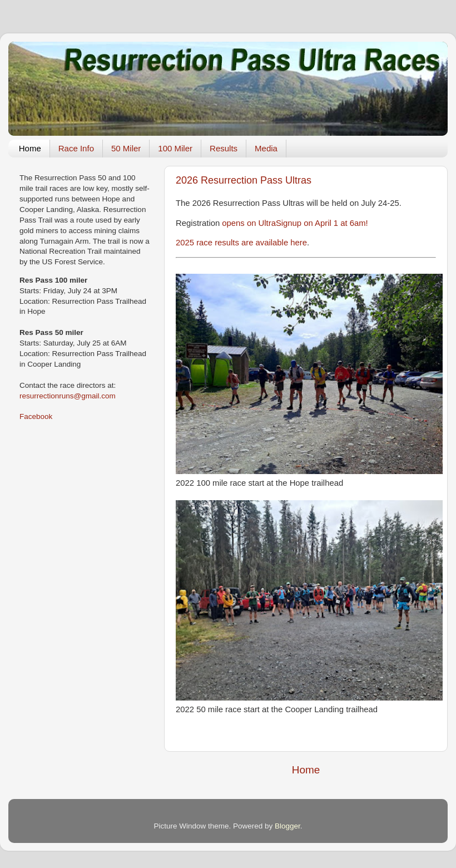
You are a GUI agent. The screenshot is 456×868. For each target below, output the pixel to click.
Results (224, 148)
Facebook (36, 416)
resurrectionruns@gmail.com (68, 396)
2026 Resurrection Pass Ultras (244, 180)
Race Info (76, 148)
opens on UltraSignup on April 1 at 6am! (295, 223)
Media (266, 148)
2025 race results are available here (241, 243)
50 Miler (126, 148)
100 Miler (175, 148)
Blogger (288, 826)
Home (30, 148)
